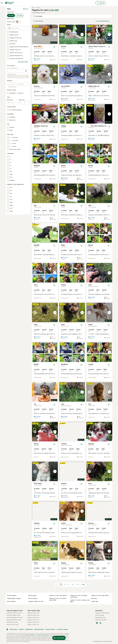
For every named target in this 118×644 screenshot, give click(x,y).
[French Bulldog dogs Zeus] (99, 471)
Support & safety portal (102, 613)
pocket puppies (33, 598)
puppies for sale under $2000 (58, 595)
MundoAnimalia (39, 629)
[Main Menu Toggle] (2, 3)
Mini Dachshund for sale (14, 620)
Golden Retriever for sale (14, 613)
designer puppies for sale (36, 601)
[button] (45, 34)
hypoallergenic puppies (14, 598)
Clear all (25, 9)
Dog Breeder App (100, 618)
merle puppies (11, 601)
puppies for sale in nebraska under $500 (79, 596)
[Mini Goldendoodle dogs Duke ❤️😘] (45, 34)
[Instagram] (100, 623)
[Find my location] (26, 71)
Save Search (38, 21)
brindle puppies (12, 595)
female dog (95, 601)
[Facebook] (97, 623)
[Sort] (103, 21)
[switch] (18, 22)
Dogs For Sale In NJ (33, 620)
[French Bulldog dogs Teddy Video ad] (99, 74)
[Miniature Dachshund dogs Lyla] (72, 392)
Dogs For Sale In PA (33, 613)
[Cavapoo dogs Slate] (45, 551)
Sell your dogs (100, 615)
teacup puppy (32, 595)
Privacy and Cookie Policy (43, 635)
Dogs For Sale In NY (33, 615)
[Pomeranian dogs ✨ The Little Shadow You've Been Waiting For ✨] (99, 114)
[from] (13, 103)
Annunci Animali (50, 629)
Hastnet (21, 629)
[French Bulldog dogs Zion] (99, 193)
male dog (94, 598)
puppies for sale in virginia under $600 (80, 601)
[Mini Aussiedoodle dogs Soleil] (99, 313)
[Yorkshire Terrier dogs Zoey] (45, 313)
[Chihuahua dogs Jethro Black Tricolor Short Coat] (99, 34)
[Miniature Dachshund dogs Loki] (99, 273)
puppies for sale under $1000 (100, 595)
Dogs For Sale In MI (33, 622)
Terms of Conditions (30, 635)
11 (78, 584)
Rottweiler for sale (12, 622)
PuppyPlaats (29, 629)
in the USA (54, 10)
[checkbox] (8, 32)
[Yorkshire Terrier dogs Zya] (45, 193)
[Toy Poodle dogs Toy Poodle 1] (72, 74)
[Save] (54, 47)
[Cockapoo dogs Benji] (72, 233)
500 (83, 584)
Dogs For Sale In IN (33, 624)
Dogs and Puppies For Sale (15, 611)
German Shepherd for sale (14, 618)
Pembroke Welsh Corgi (13, 615)
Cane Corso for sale (12, 624)
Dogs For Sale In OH (34, 618)
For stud (19, 15)
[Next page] (88, 584)
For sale (11, 15)
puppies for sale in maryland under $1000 (58, 599)
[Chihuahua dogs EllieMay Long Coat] (45, 114)
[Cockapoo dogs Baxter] (72, 154)
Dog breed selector (101, 620)
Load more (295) (23, 62)
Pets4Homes (13, 629)
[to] (25, 103)
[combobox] (16, 71)
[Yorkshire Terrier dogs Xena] (72, 313)
